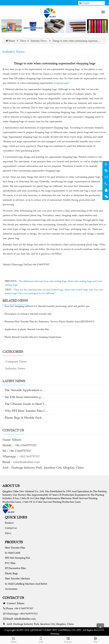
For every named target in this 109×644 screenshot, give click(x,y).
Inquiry (68, 640)
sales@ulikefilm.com (26, 462)
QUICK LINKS (16, 517)
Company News (16, 361)
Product (9, 523)
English (84, 3)
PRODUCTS (14, 542)
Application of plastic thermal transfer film (27, 329)
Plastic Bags (11, 573)
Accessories (11, 589)
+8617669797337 (29, 456)
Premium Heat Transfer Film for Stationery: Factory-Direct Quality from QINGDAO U (50, 322)
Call (41, 640)
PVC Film (10, 563)
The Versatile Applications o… (25, 390)
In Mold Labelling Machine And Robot (26, 584)
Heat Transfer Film (15, 548)
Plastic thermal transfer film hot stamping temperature (33, 337)
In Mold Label (13, 553)
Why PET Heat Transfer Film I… (26, 411)
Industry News (39, 41)
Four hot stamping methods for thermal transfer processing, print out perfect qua (47, 306)
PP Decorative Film (15, 568)
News (23, 41)
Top (95, 640)
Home (12, 41)
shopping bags (61, 83)
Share (14, 640)
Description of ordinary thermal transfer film (28, 314)
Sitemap (55, 634)
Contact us (11, 528)
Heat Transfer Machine (17, 578)
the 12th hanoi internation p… (24, 397)
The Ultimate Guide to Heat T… (26, 404)
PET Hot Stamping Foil (17, 558)
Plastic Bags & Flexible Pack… (25, 418)
